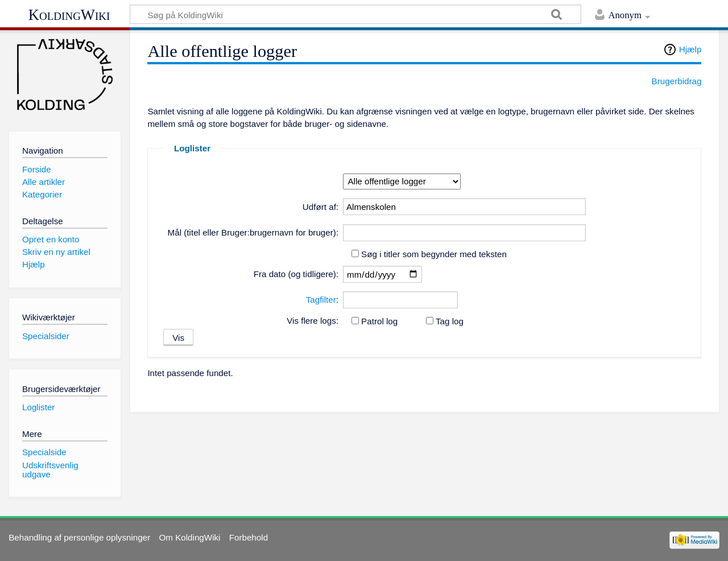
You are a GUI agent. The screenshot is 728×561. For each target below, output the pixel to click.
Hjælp (690, 49)
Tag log (450, 321)
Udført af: (320, 207)
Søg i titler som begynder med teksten (434, 254)
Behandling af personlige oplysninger (79, 537)
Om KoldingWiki (189, 537)
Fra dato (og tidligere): (296, 274)
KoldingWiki (69, 15)
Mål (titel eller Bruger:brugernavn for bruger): (253, 232)
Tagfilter (321, 300)
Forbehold (249, 537)
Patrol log (379, 321)
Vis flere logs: (313, 321)
